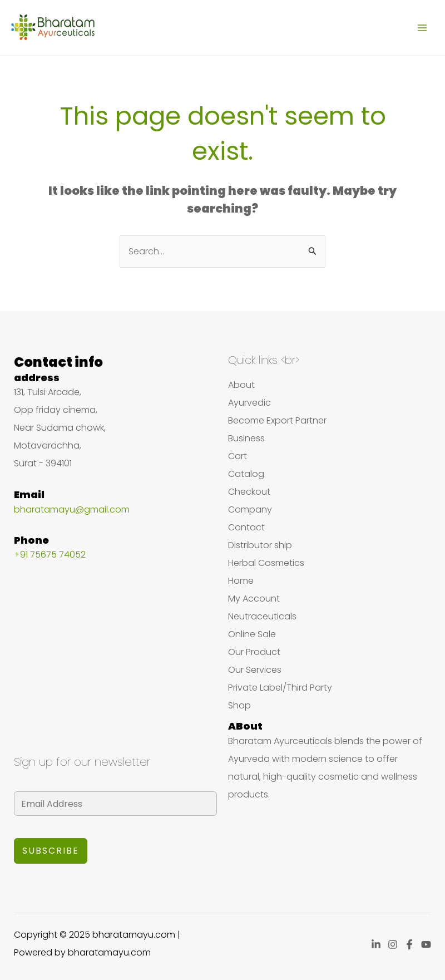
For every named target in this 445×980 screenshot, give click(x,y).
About (241, 385)
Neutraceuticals (262, 616)
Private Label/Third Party (280, 688)
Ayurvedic (249, 403)
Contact (246, 527)
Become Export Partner (277, 420)
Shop (239, 705)
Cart (238, 456)
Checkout (249, 492)
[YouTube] (426, 944)
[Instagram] (393, 944)
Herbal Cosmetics (266, 563)
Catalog (246, 474)
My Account (254, 599)
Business (246, 438)
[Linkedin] (376, 944)
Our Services (255, 670)
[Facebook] (409, 944)
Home (241, 581)
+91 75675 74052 (50, 555)
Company (250, 509)
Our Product (254, 652)
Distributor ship (260, 545)
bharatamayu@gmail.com (72, 509)
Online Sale (252, 634)
